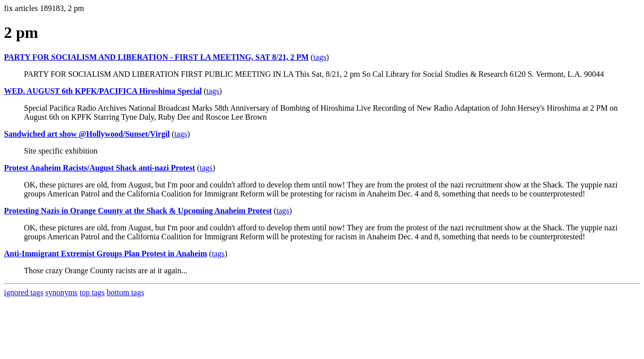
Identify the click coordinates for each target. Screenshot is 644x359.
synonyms (62, 292)
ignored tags (24, 292)
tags (320, 57)
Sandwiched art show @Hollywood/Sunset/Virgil (87, 134)
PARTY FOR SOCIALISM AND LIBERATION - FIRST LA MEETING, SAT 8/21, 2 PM (156, 57)
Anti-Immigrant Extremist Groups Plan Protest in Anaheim (106, 254)
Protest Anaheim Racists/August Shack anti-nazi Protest (100, 168)
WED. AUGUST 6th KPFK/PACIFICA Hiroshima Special (103, 91)
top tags (92, 292)
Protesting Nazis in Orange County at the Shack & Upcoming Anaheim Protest (138, 211)
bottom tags (125, 292)
